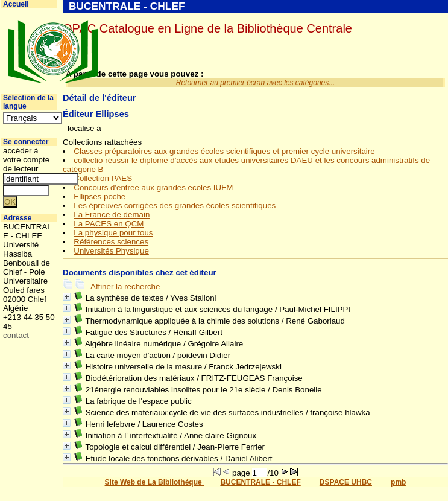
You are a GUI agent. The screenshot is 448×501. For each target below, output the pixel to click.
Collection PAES (103, 178)
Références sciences (111, 242)
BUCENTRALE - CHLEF (260, 482)
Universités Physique (111, 251)
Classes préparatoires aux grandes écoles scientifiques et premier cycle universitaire (224, 151)
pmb (398, 482)
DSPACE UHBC (346, 482)
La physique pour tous (113, 233)
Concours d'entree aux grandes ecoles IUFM (153, 187)
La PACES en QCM (109, 224)
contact (16, 335)
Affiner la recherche (125, 286)
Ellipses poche (99, 196)
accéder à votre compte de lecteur (26, 160)
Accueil (16, 4)
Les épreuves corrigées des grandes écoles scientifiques (175, 206)
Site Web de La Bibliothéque (154, 482)
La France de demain (112, 215)
